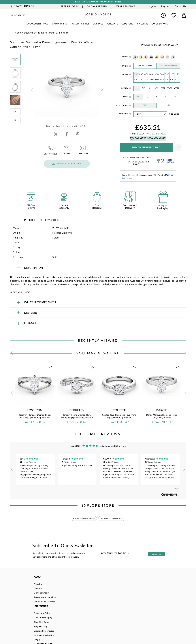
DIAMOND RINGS (60, 24)
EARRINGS (98, 24)
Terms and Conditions (45, 598)
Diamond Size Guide (73, 602)
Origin (125, 66)
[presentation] (31, 91)
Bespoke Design (98, 585)
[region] (98, 469)
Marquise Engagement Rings (114, 519)
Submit (41, 15)
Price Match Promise (101, 602)
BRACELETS (142, 24)
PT (167, 57)
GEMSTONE (127, 24)
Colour (124, 97)
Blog (120, 589)
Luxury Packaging (72, 589)
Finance (94, 589)
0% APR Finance (125, 7)
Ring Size (124, 114)
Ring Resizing (69, 598)
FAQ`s (66, 611)
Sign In (153, 6)
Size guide (174, 114)
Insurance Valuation (73, 607)
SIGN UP (156, 555)
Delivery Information (101, 598)
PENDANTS (112, 24)
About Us (39, 585)
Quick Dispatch (161, 24)
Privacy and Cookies (44, 602)
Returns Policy (98, 594)
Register (165, 6)
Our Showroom (41, 594)
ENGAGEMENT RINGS (37, 24)
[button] (12, 469)
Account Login (125, 585)
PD (173, 57)
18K (151, 57)
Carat (125, 74)
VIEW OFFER (107, 2)
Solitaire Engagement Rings (81, 519)
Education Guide (71, 585)
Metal (125, 57)
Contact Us (180, 6)
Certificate (122, 105)
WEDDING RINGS (81, 24)
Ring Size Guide (71, 594)
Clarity (124, 88)
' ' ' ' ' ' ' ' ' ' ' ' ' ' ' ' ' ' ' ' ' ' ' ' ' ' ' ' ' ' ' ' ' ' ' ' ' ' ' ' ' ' (150, 114)
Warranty (95, 607)
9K (135, 57)
